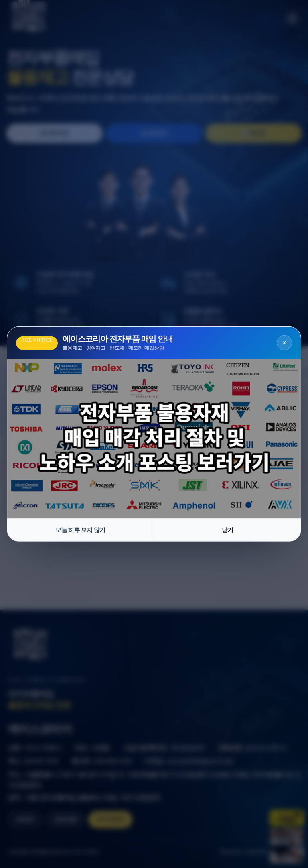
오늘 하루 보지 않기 (80, 530)
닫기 (228, 530)
